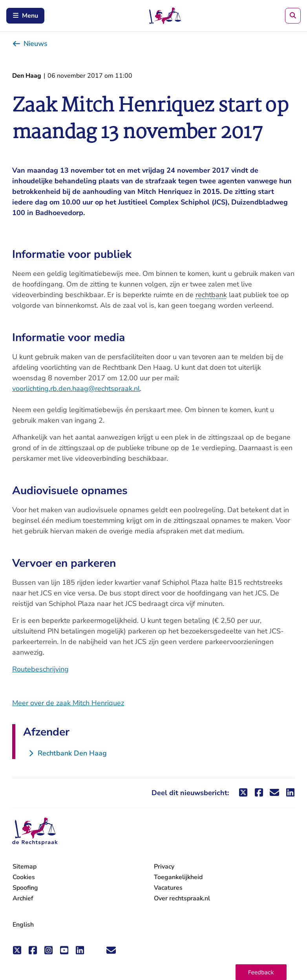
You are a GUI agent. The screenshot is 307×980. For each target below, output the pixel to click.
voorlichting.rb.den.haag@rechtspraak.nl (76, 389)
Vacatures (168, 888)
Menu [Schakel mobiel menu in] (25, 16)
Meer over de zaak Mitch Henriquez (68, 703)
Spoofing (25, 888)
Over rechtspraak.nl (182, 898)
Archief (23, 898)
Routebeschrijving (40, 669)
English (23, 925)
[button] (261, 972)
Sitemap (25, 867)
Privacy (164, 867)
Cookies (24, 877)
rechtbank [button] (211, 295)
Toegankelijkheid (178, 877)
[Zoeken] (293, 16)
